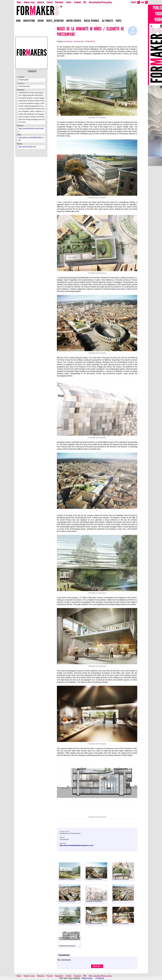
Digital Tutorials (92, 21)
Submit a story (29, 2)
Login (144, 2)
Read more (87, 978)
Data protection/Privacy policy (100, 2)
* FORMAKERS (32, 71)
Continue (100, 978)
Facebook (77, 2)
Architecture (29, 21)
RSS (85, 2)
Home (18, 21)
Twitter (69, 2)
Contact (50, 2)
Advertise (41, 2)
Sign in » (97, 966)
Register (135, 2)
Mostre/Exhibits (74, 21)
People (119, 21)
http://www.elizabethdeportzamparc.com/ (76, 845)
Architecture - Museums (72, 41)
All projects (108, 21)
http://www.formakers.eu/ (27, 147)
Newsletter (59, 2)
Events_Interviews (55, 21)
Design (41, 21)
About (19, 2)
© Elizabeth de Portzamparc (69, 871)
